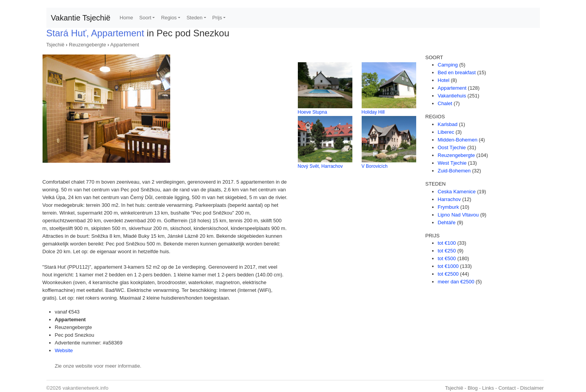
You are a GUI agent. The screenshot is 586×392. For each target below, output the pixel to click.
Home (126, 18)
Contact (507, 388)
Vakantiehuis (452, 96)
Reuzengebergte (87, 45)
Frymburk (448, 207)
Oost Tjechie (452, 147)
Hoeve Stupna (313, 112)
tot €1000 (448, 266)
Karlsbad (448, 124)
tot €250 (447, 251)
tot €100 (447, 243)
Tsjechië (56, 45)
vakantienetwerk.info (86, 388)
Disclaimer (532, 388)
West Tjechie (452, 163)
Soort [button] (145, 18)
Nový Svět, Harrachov (320, 166)
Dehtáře (447, 222)
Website (64, 350)
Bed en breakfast (457, 72)
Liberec (446, 132)
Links (488, 388)
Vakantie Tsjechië (81, 18)
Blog (473, 388)
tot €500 (447, 258)
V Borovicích (375, 166)
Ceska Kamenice (457, 192)
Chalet (445, 103)
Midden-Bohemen (458, 140)
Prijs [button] (217, 18)
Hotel (444, 80)
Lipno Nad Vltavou (458, 215)
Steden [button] (194, 18)
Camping (448, 65)
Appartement (125, 45)
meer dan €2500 (456, 282)
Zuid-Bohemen (454, 171)
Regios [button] (169, 18)
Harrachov (449, 199)
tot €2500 (448, 274)
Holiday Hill (373, 112)
